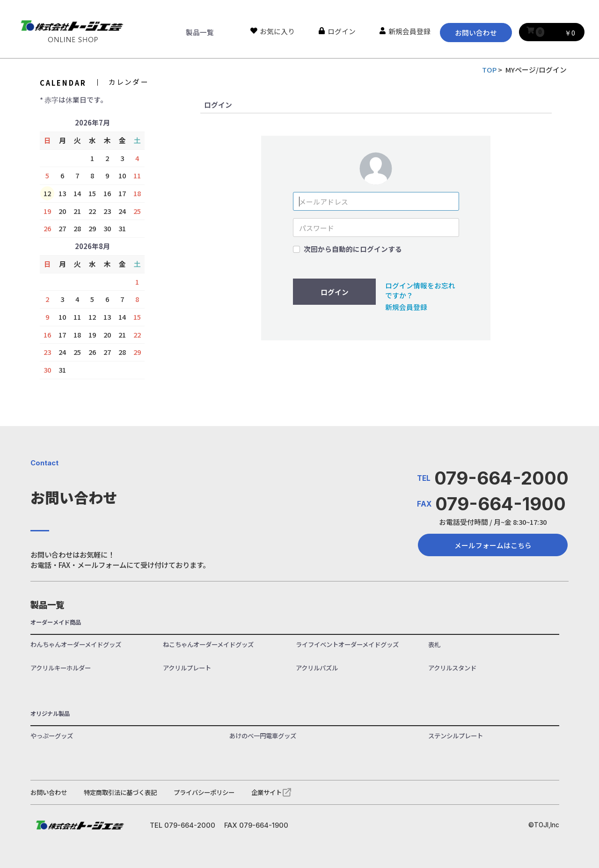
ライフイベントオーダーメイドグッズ (347, 644)
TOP (489, 70)
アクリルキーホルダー (61, 668)
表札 (434, 644)
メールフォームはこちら (493, 545)
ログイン (335, 292)
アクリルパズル (317, 668)
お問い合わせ (476, 33)
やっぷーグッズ (52, 736)
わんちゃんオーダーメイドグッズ (76, 644)
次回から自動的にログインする (353, 249)
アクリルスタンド (452, 668)
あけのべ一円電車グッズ (263, 736)
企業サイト (267, 792)
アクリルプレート (187, 668)
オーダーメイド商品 (56, 622)
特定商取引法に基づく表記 (120, 792)
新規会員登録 (406, 307)
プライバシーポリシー (204, 792)
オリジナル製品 (50, 714)
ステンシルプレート (456, 736)
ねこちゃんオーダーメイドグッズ (208, 644)
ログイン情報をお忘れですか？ (420, 290)
